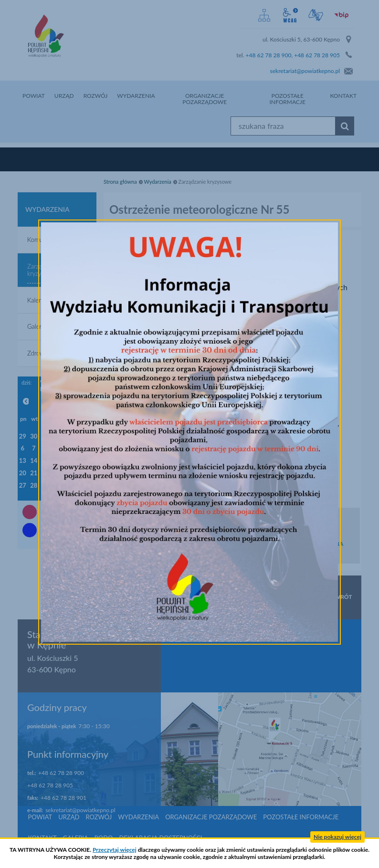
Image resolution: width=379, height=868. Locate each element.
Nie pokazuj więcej (337, 837)
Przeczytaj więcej (115, 850)
